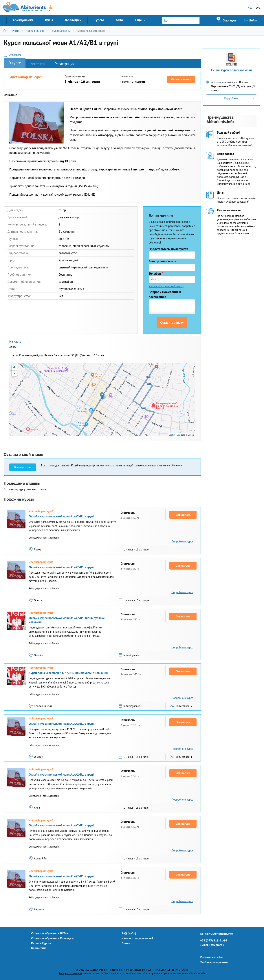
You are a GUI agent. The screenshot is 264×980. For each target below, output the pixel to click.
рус (258, 8)
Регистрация (65, 64)
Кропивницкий (35, 31)
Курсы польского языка (91, 31)
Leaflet (172, 435)
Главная (5, 31)
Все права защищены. (70, 973)
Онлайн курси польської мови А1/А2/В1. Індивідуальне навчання (67, 620)
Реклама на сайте (211, 957)
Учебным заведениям (214, 962)
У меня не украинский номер (166, 286)
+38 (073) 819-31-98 (214, 940)
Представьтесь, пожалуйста (168, 249)
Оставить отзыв (23, 467)
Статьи (126, 943)
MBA (120, 20)
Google (191, 435)
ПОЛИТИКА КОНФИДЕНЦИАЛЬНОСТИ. (167, 970)
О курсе (15, 63)
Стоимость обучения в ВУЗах (50, 933)
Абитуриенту (23, 20)
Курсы (99, 20)
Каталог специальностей (137, 938)
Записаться (183, 515)
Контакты (38, 64)
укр (250, 8)
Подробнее (231, 98)
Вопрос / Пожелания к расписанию (165, 294)
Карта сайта (39, 948)
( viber (204, 945)
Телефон (156, 273)
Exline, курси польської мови (232, 70)
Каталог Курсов (41, 943)
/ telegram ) (216, 945)
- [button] (14, 373)
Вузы (49, 20)
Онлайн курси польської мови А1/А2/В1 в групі (61, 516)
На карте (15, 341)
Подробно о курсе (182, 541)
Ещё (139, 20)
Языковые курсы (60, 31)
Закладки (230, 20)
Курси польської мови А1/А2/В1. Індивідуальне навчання (68, 673)
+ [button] (14, 368)
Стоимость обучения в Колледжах (53, 938)
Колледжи (73, 20)
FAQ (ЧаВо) (129, 933)
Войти (253, 20)
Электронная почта (163, 261)
